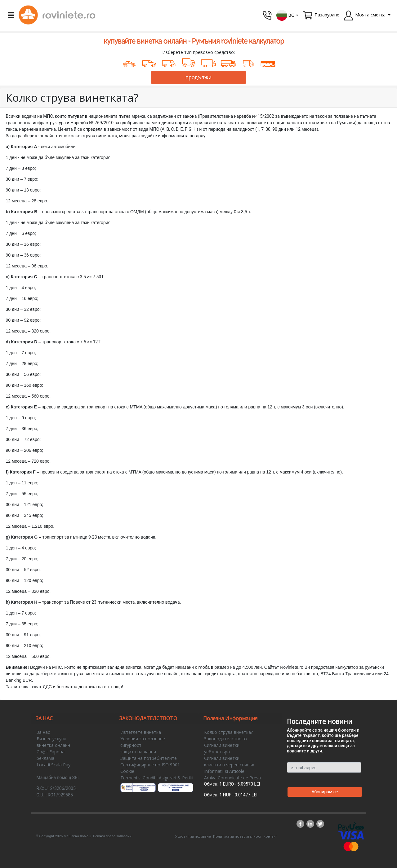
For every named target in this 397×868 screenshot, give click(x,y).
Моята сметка (370, 15)
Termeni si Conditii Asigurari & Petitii (157, 778)
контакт (270, 836)
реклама (45, 758)
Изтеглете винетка (141, 732)
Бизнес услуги (51, 739)
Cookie (127, 771)
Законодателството (225, 739)
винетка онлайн (53, 745)
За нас (43, 732)
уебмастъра (217, 752)
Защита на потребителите (149, 758)
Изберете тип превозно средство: (198, 52)
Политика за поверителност (237, 836)
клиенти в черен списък (229, 765)
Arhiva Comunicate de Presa (232, 778)
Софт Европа (51, 752)
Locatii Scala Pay (54, 765)
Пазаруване (327, 15)
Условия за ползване (143, 739)
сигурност (131, 745)
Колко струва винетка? (228, 732)
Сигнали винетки (222, 745)
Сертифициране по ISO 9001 (150, 765)
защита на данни (138, 752)
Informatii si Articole (224, 771)
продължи (198, 77)
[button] (288, 15)
